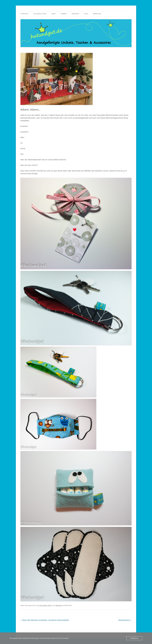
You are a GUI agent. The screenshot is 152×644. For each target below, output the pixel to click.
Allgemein (59, 605)
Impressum (97, 14)
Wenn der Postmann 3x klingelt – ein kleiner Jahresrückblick (45, 620)
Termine (64, 14)
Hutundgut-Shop (40, 14)
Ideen (54, 14)
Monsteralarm (125, 620)
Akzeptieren (134, 638)
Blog (86, 14)
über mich (75, 14)
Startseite (24, 14)
